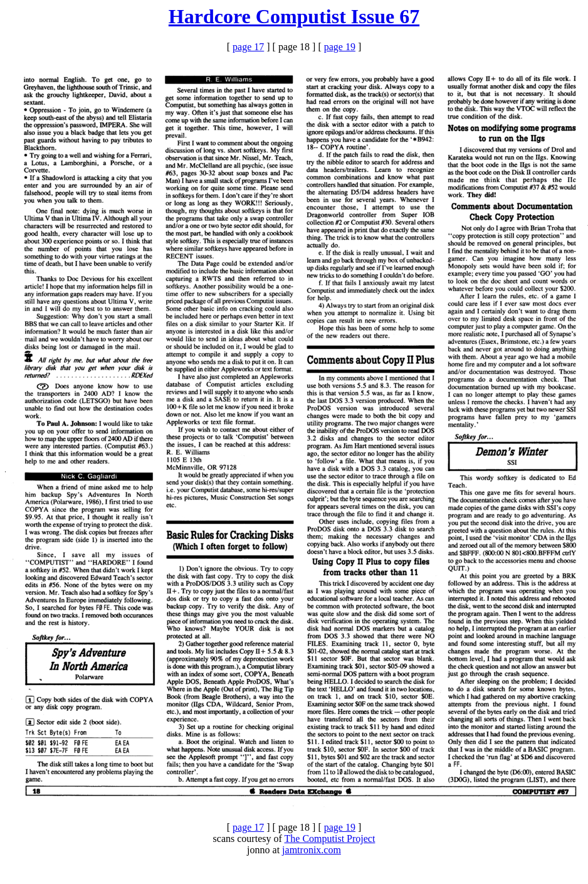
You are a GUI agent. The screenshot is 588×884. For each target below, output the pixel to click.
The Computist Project (330, 839)
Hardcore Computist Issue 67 (294, 16)
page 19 (340, 47)
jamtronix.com (312, 850)
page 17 (248, 47)
